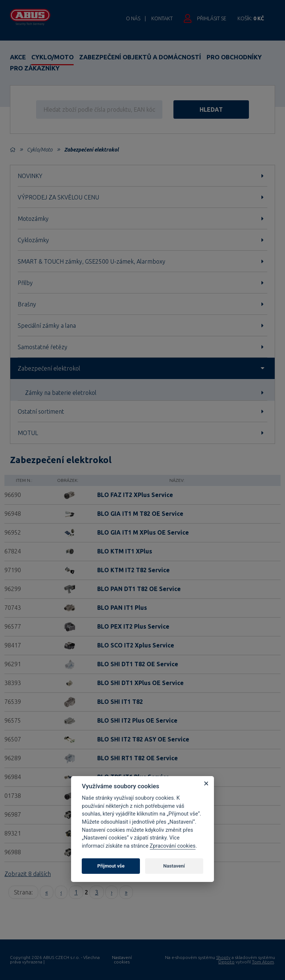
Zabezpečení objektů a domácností (140, 57)
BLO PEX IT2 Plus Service (133, 626)
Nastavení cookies (122, 960)
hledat (211, 110)
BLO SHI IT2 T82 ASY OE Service (143, 739)
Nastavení (174, 866)
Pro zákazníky (35, 68)
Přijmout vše (111, 866)
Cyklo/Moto (52, 57)
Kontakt (162, 18)
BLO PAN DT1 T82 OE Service (139, 589)
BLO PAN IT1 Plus (122, 608)
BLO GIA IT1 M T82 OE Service (140, 514)
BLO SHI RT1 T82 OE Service (138, 758)
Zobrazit (28, 874)
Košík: (251, 18)
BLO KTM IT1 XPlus (125, 551)
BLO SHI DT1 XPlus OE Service (140, 683)
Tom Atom (263, 962)
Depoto (226, 962)
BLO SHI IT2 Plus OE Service (137, 720)
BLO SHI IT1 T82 (120, 702)
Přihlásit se (212, 18)
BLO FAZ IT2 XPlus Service (135, 495)
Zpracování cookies (173, 846)
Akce (18, 57)
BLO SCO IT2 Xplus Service (136, 645)
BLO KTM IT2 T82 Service (133, 570)
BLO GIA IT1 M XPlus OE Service (143, 532)
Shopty (223, 957)
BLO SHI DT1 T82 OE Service (138, 664)
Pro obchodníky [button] (234, 57)
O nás (133, 18)
